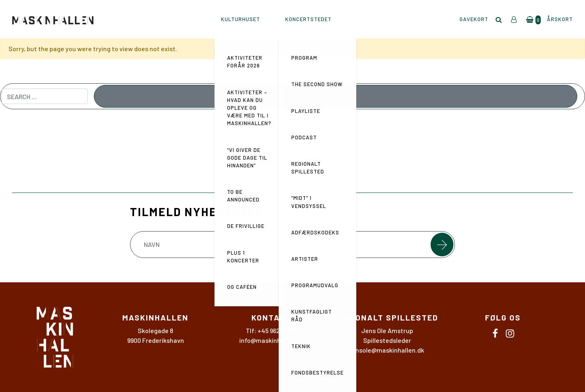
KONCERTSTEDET (308, 19)
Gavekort (474, 19)
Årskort (560, 19)
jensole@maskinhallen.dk (387, 350)
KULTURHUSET (240, 19)
